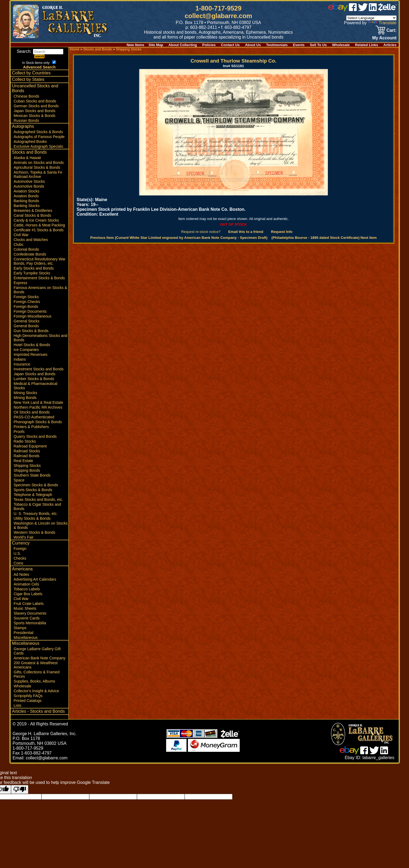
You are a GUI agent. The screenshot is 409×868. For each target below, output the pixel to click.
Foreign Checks (27, 302)
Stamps (20, 628)
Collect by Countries (31, 73)
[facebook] (353, 10)
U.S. (17, 553)
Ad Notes (22, 574)
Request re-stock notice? (201, 232)
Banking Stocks (27, 206)
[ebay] (338, 10)
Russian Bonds (26, 120)
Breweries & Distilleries (33, 211)
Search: (40, 51)
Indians (20, 359)
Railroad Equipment (30, 446)
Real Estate (23, 461)
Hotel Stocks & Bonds (32, 345)
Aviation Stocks (27, 191)
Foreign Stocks (26, 297)
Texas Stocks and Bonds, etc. (39, 500)
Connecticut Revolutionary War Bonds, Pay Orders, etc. (40, 261)
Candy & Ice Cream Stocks (36, 220)
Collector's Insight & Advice (36, 691)
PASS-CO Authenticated (34, 417)
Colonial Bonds (26, 249)
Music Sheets (25, 608)
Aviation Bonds (26, 196)
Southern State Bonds (32, 475)
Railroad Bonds (27, 456)
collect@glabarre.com (218, 16)
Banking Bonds (26, 201)
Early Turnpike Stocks (32, 273)
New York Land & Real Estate (39, 402)
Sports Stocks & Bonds (33, 490)
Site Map (156, 45)
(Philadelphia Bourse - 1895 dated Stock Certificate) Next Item (324, 238)
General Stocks (27, 321)
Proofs (19, 432)
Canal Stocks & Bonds (32, 215)
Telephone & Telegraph (33, 495)
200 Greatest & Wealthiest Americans (36, 665)
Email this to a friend (246, 232)
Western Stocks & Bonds (35, 532)
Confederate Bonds (30, 254)
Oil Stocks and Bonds (32, 412)
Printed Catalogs (28, 701)
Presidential (24, 633)
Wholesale (341, 45)
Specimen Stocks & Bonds (36, 485)
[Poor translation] (20, 789)
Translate (382, 23)
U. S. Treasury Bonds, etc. (36, 514)
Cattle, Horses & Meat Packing (39, 225)
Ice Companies (26, 350)
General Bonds (26, 326)
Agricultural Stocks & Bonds (37, 167)
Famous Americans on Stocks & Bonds (40, 290)
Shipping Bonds (27, 470)
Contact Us (231, 45)
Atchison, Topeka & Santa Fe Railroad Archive (38, 174)
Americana (22, 569)
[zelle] (387, 10)
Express (21, 283)
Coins (19, 563)
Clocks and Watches (31, 240)
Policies (209, 45)
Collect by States (28, 79)
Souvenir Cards (27, 618)
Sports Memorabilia (30, 623)
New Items (135, 45)
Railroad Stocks (27, 451)
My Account (384, 38)
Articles (390, 45)
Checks (20, 558)
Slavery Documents (30, 613)
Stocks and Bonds (30, 152)
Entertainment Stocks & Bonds (39, 278)
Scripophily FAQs (28, 696)
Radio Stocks (25, 441)
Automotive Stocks (29, 181)
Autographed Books (30, 142)
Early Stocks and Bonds (34, 268)
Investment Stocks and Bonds (39, 369)
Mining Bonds (25, 398)
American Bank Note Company (40, 658)
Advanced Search (39, 67)
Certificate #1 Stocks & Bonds (39, 230)
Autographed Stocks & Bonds (38, 132)
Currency (21, 543)
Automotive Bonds (29, 186)
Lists (18, 705)
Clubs (19, 244)
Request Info (282, 232)
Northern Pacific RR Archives (38, 407)
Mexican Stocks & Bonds (35, 116)
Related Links (367, 45)
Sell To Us (318, 45)
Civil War (21, 235)
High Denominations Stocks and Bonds (41, 338)
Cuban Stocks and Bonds (35, 101)
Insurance (22, 364)
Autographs (23, 126)
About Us (253, 45)
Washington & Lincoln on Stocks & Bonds (41, 525)
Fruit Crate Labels (29, 604)
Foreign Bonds (26, 306)
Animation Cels (26, 584)
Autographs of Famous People (39, 137)
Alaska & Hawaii (27, 158)
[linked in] (373, 10)
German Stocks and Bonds (36, 106)
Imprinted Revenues (31, 354)
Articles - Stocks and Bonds (39, 711)
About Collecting (183, 45)
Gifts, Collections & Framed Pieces (37, 674)
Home (75, 49)
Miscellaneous (26, 638)
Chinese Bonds (27, 96)
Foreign (20, 549)
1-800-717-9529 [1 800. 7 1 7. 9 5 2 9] (219, 8)
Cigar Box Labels (28, 594)
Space (19, 480)
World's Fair (24, 537)
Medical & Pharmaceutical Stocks (36, 386)
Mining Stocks (25, 393)
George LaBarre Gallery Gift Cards (37, 651)
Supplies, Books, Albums (35, 681)
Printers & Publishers (31, 427)
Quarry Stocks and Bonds (35, 436)
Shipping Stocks (27, 466)
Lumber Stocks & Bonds (34, 379)
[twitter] (363, 10)
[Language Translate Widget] (371, 18)
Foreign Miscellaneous (33, 316)
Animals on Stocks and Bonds (39, 163)
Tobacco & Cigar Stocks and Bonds (37, 507)
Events (299, 45)
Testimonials (277, 45)
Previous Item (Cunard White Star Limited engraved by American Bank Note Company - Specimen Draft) (179, 238)
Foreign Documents (30, 311)
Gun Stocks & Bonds (31, 331)
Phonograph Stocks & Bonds (38, 422)
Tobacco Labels (27, 589)
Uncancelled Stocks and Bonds (35, 88)
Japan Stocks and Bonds (35, 111)
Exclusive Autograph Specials (39, 146)
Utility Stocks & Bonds (32, 518)
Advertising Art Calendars (35, 579)
